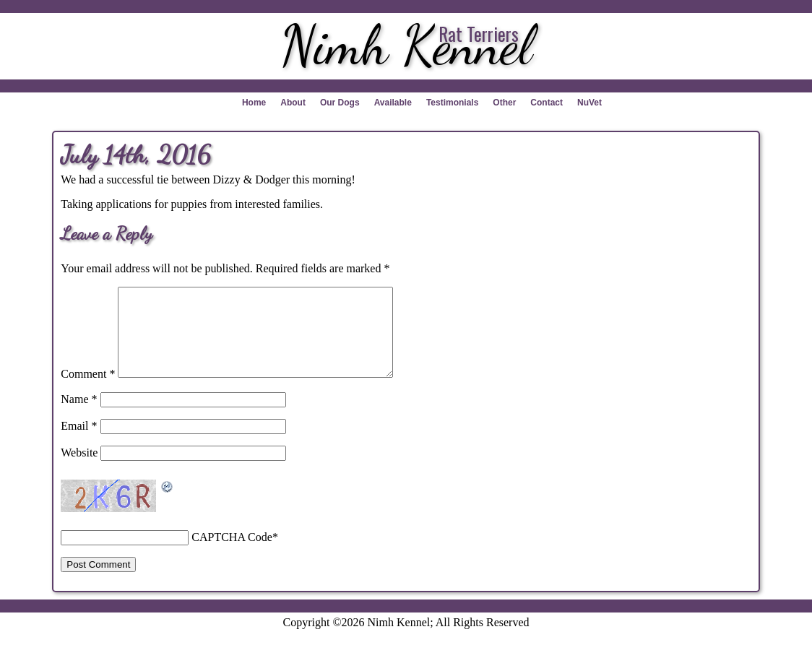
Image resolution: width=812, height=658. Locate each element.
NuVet (589, 103)
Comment (88, 391)
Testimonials (452, 103)
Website (79, 470)
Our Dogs (340, 103)
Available (393, 103)
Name (79, 416)
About (293, 103)
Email (79, 443)
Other (504, 103)
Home (254, 103)
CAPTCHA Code (232, 554)
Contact (547, 103)
